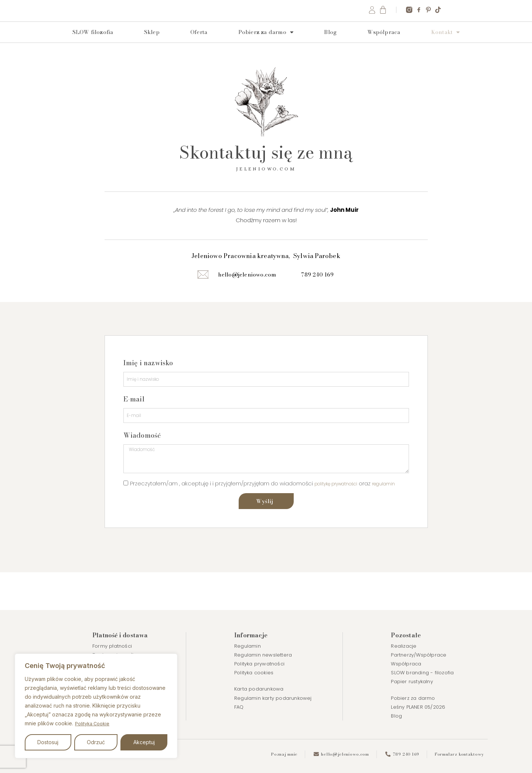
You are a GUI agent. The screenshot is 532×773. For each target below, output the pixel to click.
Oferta (199, 43)
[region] (96, 706)
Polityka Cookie (94, 724)
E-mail (134, 414)
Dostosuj (48, 742)
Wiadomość (142, 452)
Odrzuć (96, 742)
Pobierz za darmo (266, 43)
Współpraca (384, 43)
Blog (330, 43)
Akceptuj (144, 742)
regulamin (137, 520)
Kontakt (446, 43)
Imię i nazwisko (148, 376)
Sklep (152, 43)
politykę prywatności (342, 507)
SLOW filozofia (93, 43)
